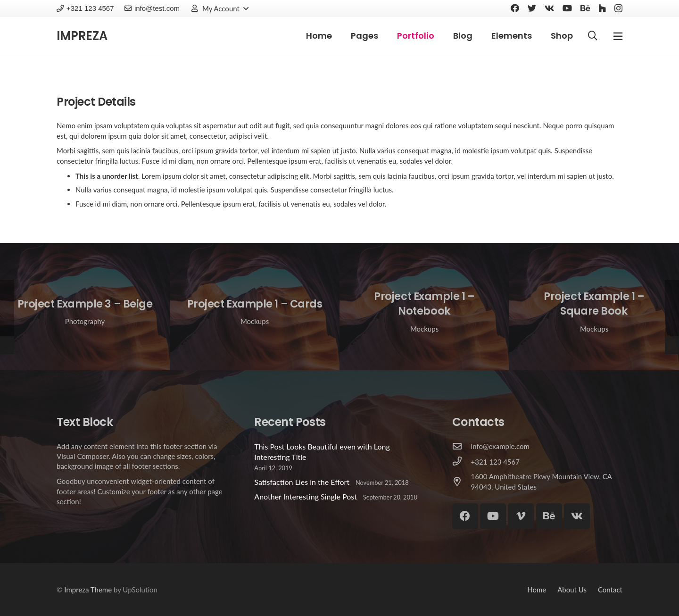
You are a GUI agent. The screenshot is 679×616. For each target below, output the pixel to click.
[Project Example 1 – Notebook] (424, 307)
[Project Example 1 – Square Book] (594, 307)
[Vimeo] (521, 516)
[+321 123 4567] (462, 462)
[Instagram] (618, 8)
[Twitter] (532, 8)
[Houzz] (602, 8)
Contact (610, 590)
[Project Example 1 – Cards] (255, 307)
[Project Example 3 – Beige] (85, 307)
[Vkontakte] (549, 8)
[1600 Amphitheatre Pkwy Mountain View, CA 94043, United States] (462, 482)
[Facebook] (515, 8)
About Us (572, 590)
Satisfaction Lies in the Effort (302, 482)
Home (537, 590)
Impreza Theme (88, 590)
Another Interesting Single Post (306, 496)
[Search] (593, 36)
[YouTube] (567, 8)
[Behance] (585, 8)
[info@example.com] (462, 447)
